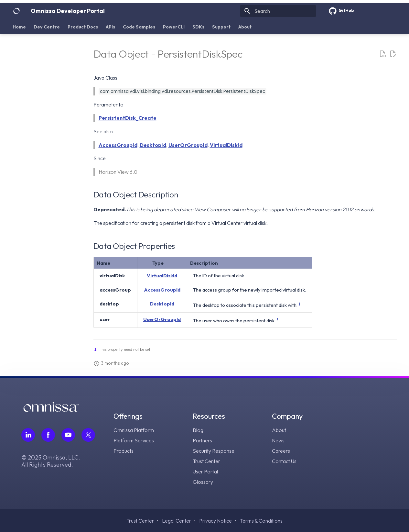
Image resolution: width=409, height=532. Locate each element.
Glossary (203, 482)
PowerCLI (174, 27)
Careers (281, 451)
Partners (202, 440)
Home (19, 27)
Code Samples (139, 27)
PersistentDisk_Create (128, 118)
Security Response (214, 451)
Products (124, 451)
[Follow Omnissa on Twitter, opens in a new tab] (88, 435)
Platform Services (134, 440)
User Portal (205, 471)
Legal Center (177, 521)
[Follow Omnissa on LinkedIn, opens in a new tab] (28, 435)
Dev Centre (47, 27)
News (278, 440)
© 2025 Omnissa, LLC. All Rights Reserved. (51, 461)
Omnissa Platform (134, 430)
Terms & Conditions (261, 521)
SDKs (198, 27)
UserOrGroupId (188, 145)
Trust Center (206, 461)
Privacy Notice (215, 521)
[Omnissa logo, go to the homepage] (51, 410)
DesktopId (153, 145)
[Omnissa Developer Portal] (16, 11)
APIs (110, 27)
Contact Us (284, 461)
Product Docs (83, 27)
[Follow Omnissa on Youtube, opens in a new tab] (68, 435)
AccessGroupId (118, 145)
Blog (198, 430)
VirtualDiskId (226, 145)
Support (221, 27)
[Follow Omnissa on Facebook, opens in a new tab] (48, 435)
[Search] (278, 11)
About (245, 27)
